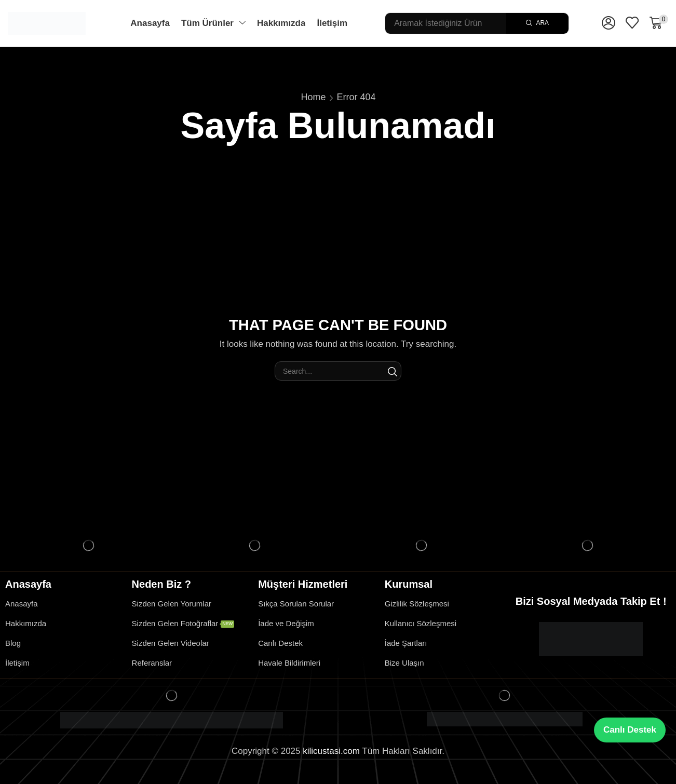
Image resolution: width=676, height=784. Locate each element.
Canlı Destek (630, 730)
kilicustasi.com (331, 751)
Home (313, 97)
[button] (609, 23)
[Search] (537, 23)
